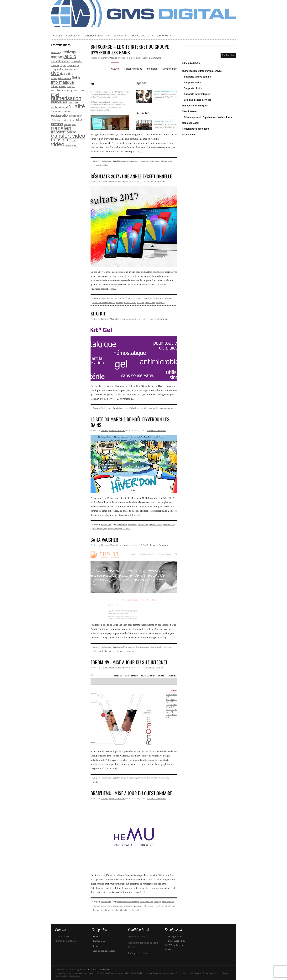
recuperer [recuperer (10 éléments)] (64, 111)
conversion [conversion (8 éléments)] (77, 61)
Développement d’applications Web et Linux (208, 117)
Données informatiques (195, 106)
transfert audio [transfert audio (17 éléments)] (64, 132)
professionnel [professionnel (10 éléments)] (59, 107)
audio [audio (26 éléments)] (70, 56)
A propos (163, 36)
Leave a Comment (151, 58)
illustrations (143, 524)
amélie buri (122, 524)
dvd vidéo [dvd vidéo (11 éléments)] (67, 74)
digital (140, 298)
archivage (132, 298)
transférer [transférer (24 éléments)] (61, 140)
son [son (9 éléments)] (74, 124)
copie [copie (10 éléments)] (63, 65)
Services (72, 36)
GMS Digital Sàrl (143, 13)
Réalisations (106, 161)
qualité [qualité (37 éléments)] (77, 106)
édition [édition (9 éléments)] (73, 145)
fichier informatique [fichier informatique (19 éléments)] (67, 80)
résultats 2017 (130, 302)
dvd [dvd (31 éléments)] (55, 73)
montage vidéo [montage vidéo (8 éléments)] (72, 91)
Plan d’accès (189, 135)
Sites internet (189, 111)
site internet (150, 302)
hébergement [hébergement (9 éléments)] (59, 86)
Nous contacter (141, 36)
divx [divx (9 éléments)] (66, 69)
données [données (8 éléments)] (74, 69)
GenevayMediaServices (113, 58)
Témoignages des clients (196, 129)
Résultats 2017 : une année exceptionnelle (131, 176)
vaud (136, 910)
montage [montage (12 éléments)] (57, 90)
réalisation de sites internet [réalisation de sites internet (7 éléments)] (63, 120)
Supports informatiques (197, 94)
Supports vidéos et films (197, 77)
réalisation (170, 298)
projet (138, 906)
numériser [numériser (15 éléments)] (59, 102)
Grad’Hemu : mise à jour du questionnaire (131, 793)
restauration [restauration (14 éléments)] (60, 115)
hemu (115, 906)
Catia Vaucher (104, 540)
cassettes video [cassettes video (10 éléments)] (61, 61)
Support (119, 36)
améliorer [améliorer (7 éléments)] (55, 52)
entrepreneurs (133, 161)
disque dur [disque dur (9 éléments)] (57, 69)
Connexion (104, 970)
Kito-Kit (98, 313)
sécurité (140, 302)
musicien (122, 906)
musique (131, 906)
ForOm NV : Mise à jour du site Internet (129, 662)
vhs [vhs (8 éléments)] (74, 141)
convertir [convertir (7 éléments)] (55, 65)
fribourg (157, 902)
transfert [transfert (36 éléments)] (61, 128)
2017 (125, 298)
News (103, 298)
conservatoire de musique (128, 902)
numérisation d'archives (154, 298)
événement (133, 524)
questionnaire (147, 906)
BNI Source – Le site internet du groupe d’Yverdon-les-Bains (130, 49)
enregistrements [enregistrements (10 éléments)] (61, 78)
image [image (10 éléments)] (71, 86)
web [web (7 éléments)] (67, 146)
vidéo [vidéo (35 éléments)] (58, 144)
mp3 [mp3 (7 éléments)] (82, 91)
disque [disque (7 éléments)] (76, 65)
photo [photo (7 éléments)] (71, 103)
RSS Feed (92, 970)
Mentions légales (137, 937)
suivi (125, 910)
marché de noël (156, 524)
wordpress (160, 302)
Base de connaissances (104, 951)
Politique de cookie (138, 953)
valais (131, 910)
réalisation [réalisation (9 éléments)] (76, 116)
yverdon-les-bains (100, 165)
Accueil (58, 36)
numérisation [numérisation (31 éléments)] (66, 98)
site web (164, 778)
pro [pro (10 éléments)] (76, 102)
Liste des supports (96, 36)
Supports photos (193, 88)
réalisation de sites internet (160, 161)
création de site (146, 902)
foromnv (121, 778)
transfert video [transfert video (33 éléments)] (68, 136)
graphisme (144, 647)
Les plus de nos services (198, 100)
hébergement (123, 408)
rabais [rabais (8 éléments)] (54, 112)
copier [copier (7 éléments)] (70, 65)
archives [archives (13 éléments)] (57, 57)
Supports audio (192, 83)
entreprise (144, 161)
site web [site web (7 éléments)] (68, 124)
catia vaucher (133, 647)
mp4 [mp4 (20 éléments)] (55, 94)
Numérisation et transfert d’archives (202, 71)
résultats (120, 302)
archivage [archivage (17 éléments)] (69, 52)
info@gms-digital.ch (65, 941)
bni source (122, 161)
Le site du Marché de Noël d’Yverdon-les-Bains (131, 422)
